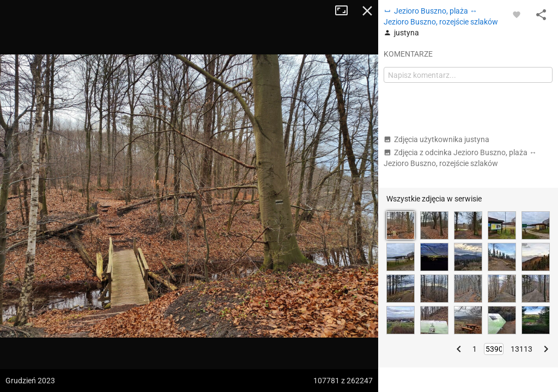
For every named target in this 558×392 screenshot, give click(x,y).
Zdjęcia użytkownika (436, 139)
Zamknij (367, 11)
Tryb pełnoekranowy (345, 11)
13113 (521, 349)
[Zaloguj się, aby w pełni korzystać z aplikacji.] (517, 14)
